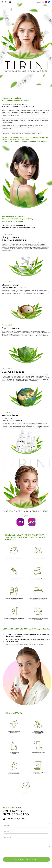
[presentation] (17, 852)
